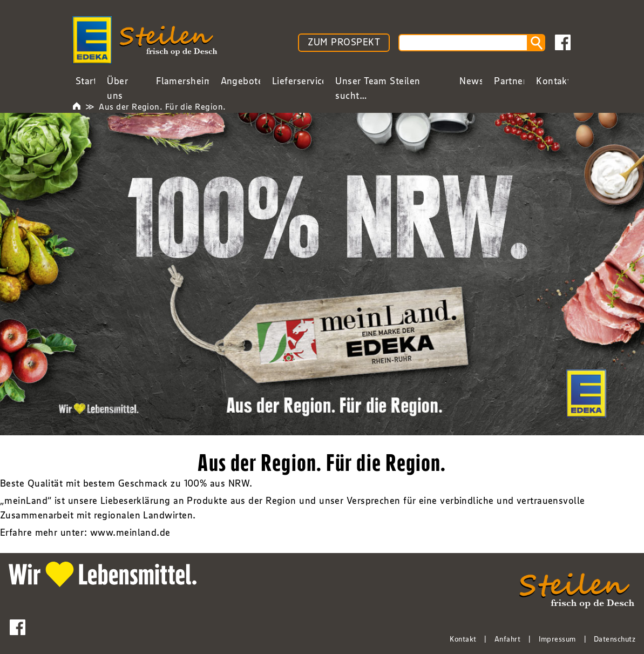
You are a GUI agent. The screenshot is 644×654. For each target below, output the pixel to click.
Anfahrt (507, 639)
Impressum (557, 639)
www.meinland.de (130, 532)
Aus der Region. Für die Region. (162, 106)
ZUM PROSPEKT (344, 42)
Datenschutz (615, 639)
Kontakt (463, 639)
